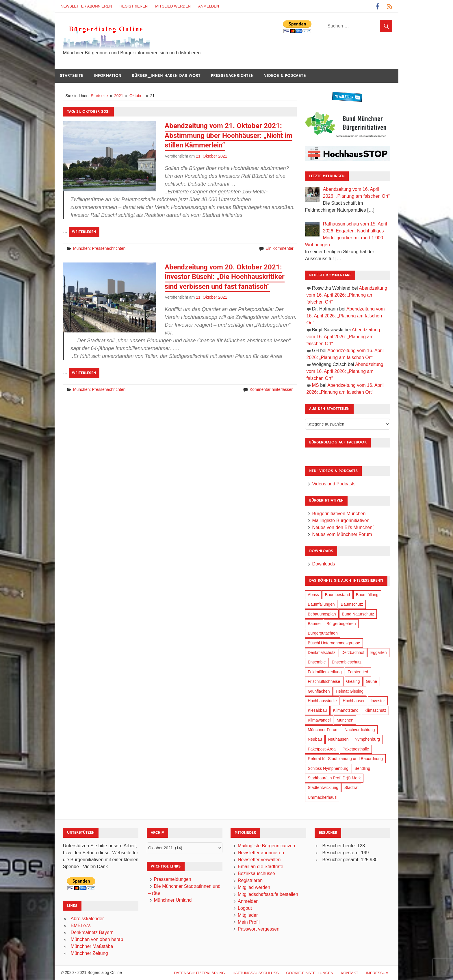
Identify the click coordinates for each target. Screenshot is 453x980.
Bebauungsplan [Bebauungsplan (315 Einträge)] (322, 614)
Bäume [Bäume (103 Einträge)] (314, 624)
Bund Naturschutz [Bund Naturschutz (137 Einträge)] (358, 614)
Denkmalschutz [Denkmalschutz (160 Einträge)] (322, 652)
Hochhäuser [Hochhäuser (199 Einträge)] (354, 701)
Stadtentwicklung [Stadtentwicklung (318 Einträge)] (323, 787)
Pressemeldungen (173, 879)
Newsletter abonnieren (86, 6)
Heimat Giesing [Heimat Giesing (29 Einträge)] (350, 691)
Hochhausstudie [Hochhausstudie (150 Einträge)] (322, 701)
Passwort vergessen (259, 929)
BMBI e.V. (81, 926)
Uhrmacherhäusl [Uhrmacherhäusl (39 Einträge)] (323, 797)
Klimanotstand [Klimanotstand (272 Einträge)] (346, 710)
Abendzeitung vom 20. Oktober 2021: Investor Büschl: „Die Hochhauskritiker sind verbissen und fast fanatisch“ (225, 277)
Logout (245, 908)
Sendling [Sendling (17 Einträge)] (362, 768)
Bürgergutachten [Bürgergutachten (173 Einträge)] (323, 633)
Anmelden (209, 6)
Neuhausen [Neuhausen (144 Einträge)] (338, 739)
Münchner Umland (173, 900)
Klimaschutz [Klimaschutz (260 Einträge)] (375, 710)
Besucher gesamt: (341, 860)
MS (315, 385)
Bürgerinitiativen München (339, 514)
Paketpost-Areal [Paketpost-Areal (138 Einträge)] (322, 749)
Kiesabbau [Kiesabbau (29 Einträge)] (317, 710)
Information (107, 76)
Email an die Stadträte (260, 867)
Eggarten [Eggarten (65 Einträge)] (379, 652)
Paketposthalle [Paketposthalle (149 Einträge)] (356, 749)
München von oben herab (97, 939)
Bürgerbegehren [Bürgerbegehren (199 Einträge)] (341, 624)
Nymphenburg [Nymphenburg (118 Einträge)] (367, 739)
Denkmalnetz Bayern (92, 932)
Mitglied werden (173, 6)
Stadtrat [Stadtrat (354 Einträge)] (351, 787)
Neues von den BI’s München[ (343, 527)
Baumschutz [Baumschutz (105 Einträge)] (352, 604)
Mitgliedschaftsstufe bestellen (268, 894)
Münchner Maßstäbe (92, 946)
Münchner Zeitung (89, 953)
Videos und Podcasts (334, 484)
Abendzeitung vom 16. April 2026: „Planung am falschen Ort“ (347, 295)
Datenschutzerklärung (199, 973)
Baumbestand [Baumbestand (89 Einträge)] (337, 595)
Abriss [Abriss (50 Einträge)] (313, 595)
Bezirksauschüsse (256, 873)
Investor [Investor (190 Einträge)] (378, 701)
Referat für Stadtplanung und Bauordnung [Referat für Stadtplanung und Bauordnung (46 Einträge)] (345, 759)
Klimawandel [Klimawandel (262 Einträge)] (319, 720)
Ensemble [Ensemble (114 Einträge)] (317, 662)
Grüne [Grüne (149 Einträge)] (371, 681)
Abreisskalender (87, 919)
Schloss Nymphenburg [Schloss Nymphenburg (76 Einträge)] (328, 768)
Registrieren (134, 6)
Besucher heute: (340, 846)
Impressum (377, 973)
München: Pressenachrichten (99, 248)
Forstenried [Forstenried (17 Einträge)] (358, 672)
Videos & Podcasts (285, 76)
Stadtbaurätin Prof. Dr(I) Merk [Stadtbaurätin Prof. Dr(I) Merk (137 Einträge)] (334, 778)
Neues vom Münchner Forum (342, 534)
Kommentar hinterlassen (272, 389)
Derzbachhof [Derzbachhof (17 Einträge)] (353, 652)
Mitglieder (248, 915)
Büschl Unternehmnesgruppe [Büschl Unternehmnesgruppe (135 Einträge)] (334, 643)
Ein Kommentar (279, 248)
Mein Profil (249, 922)
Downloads (323, 564)
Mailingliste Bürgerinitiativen (341, 520)
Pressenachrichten (232, 76)
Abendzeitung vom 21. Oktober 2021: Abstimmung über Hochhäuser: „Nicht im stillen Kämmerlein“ (229, 135)
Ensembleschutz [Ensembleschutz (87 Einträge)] (347, 662)
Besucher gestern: (341, 853)
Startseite (72, 76)
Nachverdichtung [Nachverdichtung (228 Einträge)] (360, 730)
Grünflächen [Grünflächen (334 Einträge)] (319, 691)
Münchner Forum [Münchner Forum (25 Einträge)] (323, 730)
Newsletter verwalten (259, 860)
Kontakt (350, 973)
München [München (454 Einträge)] (345, 720)
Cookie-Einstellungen (310, 973)
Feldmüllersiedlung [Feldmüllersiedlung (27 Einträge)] (325, 672)
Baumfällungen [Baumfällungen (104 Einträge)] (321, 604)
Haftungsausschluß (256, 973)
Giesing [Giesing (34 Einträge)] (353, 681)
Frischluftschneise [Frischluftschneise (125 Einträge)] (324, 681)
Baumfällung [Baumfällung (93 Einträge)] (367, 595)
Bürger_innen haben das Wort (166, 76)
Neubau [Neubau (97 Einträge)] (315, 739)
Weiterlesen (84, 232)
